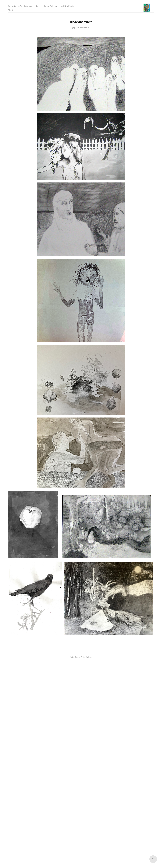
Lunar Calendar (51, 6)
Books (38, 6)
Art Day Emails (68, 6)
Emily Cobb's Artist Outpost (20, 6)
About (11, 10)
